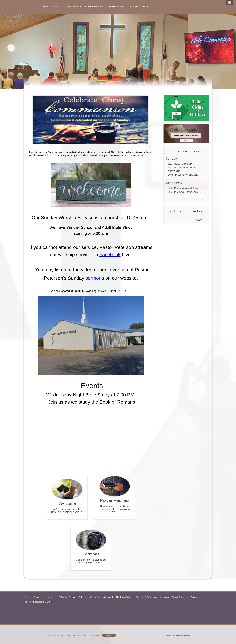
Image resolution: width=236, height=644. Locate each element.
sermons (95, 278)
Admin (109, 635)
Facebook (110, 255)
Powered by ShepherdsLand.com (178, 636)
